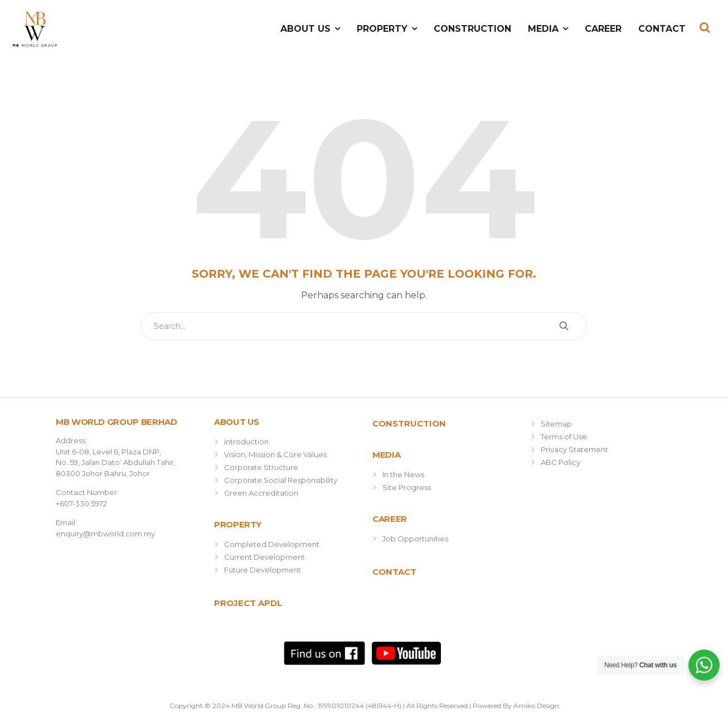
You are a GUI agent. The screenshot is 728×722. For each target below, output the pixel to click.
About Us (305, 29)
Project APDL (248, 603)
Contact (662, 29)
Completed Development (272, 544)
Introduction (246, 442)
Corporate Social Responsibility (281, 480)
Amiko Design (536, 706)
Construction (472, 29)
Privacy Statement (574, 449)
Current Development (264, 557)
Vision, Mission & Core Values (275, 454)
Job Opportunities (415, 539)
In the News (403, 474)
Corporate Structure (261, 467)
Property (382, 29)
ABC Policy (560, 462)
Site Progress (407, 487)
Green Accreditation (261, 493)
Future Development (263, 570)
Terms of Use (564, 437)
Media (543, 29)
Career (603, 29)
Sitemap (556, 424)
